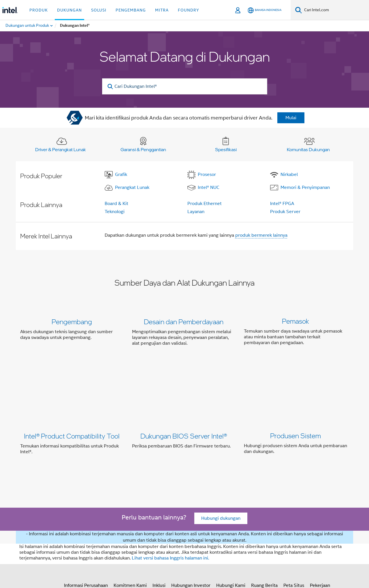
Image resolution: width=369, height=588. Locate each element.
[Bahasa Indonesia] (264, 10)
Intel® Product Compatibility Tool (72, 386)
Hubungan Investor (191, 502)
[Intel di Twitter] (81, 523)
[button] (184, 334)
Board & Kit (116, 204)
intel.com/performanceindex (279, 554)
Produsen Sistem (295, 386)
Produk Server (285, 212)
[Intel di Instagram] (110, 523)
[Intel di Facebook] (67, 523)
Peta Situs (294, 502)
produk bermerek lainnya (261, 235)
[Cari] (299, 10)
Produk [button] (39, 10)
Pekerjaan (320, 502)
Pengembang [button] (131, 10)
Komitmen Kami (130, 502)
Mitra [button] (162, 10)
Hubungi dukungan (221, 435)
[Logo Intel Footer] (32, 534)
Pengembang (72, 321)
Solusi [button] (99, 10)
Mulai (291, 118)
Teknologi (115, 212)
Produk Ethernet (205, 204)
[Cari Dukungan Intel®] (185, 86)
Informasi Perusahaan (86, 502)
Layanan (196, 212)
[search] (111, 87)
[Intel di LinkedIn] (95, 523)
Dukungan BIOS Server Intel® (184, 386)
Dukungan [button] (69, 10)
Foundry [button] (189, 10)
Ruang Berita (264, 502)
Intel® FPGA (282, 204)
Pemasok (295, 321)
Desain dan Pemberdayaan (184, 321)
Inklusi (159, 502)
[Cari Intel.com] (335, 10)
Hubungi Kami (231, 502)
